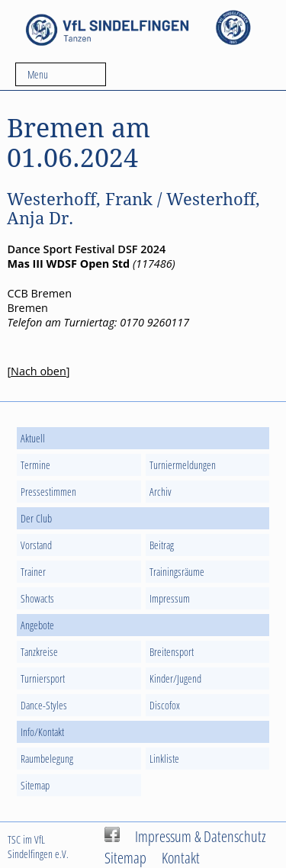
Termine (35, 465)
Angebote (37, 625)
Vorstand (36, 545)
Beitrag (162, 545)
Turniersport (43, 678)
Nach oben (39, 371)
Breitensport (172, 652)
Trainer (33, 572)
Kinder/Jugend (175, 678)
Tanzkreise (39, 652)
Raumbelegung (47, 759)
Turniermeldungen (183, 465)
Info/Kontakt (42, 732)
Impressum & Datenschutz (201, 836)
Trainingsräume (177, 572)
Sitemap (35, 785)
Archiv (161, 492)
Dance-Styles (44, 705)
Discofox (165, 705)
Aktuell (33, 438)
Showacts (37, 598)
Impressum (170, 598)
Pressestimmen (48, 492)
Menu (38, 74)
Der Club (36, 518)
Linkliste (164, 759)
